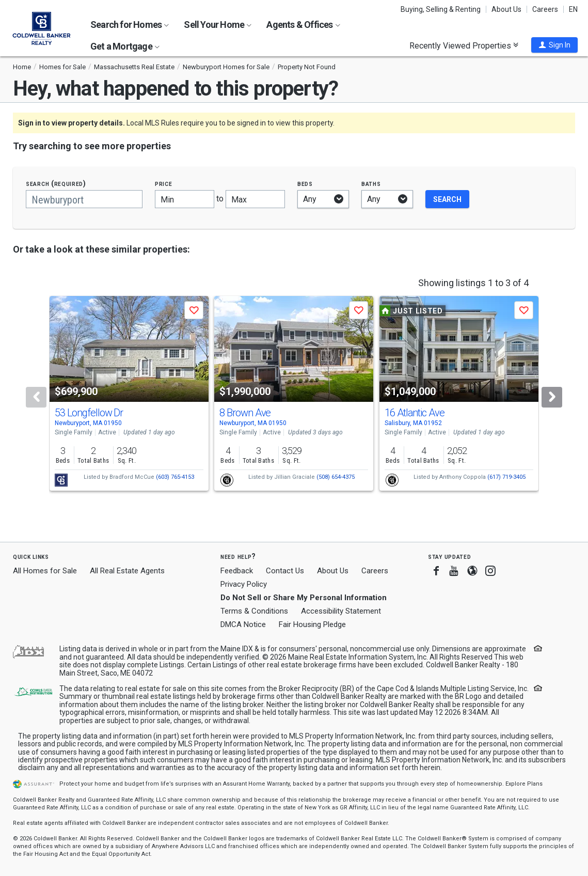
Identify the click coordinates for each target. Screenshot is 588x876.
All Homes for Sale (45, 571)
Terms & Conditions (254, 611)
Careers (545, 9)
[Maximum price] (255, 199)
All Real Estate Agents (127, 571)
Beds (305, 184)
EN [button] (573, 9)
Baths (371, 184)
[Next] (552, 397)
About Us (506, 9)
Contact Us (285, 571)
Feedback (237, 571)
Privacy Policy (244, 584)
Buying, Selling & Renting (441, 9)
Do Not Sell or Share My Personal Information (304, 598)
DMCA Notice (243, 624)
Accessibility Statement (341, 611)
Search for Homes (130, 25)
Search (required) (56, 184)
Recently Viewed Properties (464, 45)
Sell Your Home (218, 25)
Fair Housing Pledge (312, 624)
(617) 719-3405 (506, 477)
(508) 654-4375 (336, 477)
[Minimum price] (185, 199)
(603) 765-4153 (175, 477)
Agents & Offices (303, 25)
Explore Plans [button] (524, 784)
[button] (554, 45)
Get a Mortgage (125, 46)
